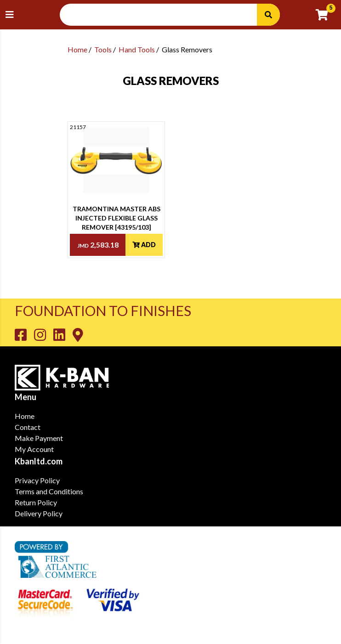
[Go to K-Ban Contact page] (78, 334)
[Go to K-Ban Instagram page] (44, 334)
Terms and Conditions (49, 491)
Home (77, 49)
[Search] (268, 15)
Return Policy (36, 502)
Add (144, 245)
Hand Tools (137, 49)
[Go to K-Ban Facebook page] (24, 334)
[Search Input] (164, 15)
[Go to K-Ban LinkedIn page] (63, 334)
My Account (34, 449)
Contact (28, 427)
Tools (103, 49)
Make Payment (39, 438)
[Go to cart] (326, 15)
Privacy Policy (37, 480)
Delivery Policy (39, 513)
